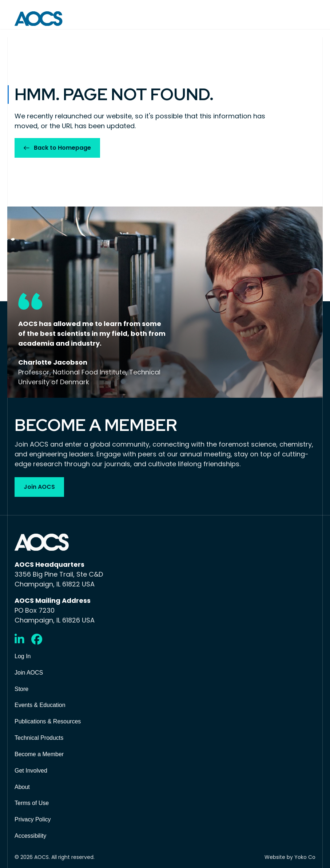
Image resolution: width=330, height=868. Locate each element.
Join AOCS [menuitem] (29, 673)
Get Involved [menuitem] (31, 771)
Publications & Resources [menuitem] (48, 721)
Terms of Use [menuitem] (32, 803)
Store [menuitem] (21, 689)
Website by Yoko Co (290, 857)
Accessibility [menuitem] (30, 836)
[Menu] (310, 19)
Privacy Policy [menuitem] (33, 819)
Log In (23, 656)
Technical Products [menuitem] (39, 738)
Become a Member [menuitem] (39, 754)
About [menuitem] (22, 787)
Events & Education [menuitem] (40, 705)
